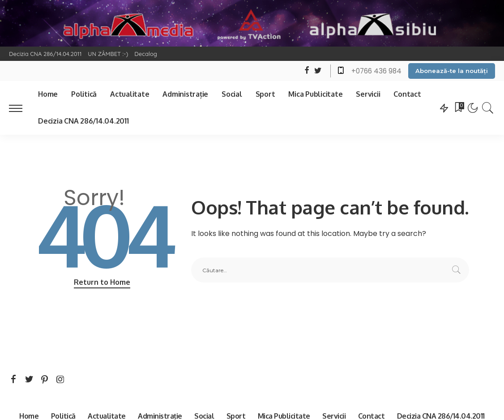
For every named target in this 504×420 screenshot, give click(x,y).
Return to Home (102, 282)
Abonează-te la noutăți (452, 71)
